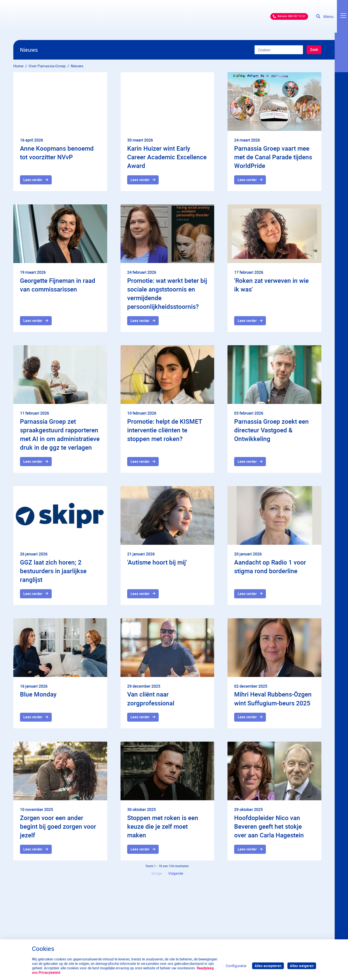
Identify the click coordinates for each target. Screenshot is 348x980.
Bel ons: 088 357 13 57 (280, 20)
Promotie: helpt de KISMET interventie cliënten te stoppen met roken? (165, 431)
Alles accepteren (267, 966)
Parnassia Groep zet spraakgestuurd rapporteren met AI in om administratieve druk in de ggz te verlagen (60, 435)
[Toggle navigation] (331, 20)
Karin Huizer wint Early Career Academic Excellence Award (167, 157)
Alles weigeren (301, 966)
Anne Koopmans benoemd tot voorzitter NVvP (57, 153)
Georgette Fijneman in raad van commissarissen (58, 285)
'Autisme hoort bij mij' (157, 564)
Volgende (176, 877)
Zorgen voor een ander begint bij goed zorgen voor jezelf (58, 829)
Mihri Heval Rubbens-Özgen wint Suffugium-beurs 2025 (273, 701)
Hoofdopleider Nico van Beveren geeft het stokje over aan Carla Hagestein (269, 829)
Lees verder (34, 180)
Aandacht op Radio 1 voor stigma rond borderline (270, 568)
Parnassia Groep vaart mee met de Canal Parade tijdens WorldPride (273, 157)
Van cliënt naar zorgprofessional (151, 701)
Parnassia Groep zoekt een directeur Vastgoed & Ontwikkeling (271, 431)
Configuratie (234, 966)
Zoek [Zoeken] (313, 50)
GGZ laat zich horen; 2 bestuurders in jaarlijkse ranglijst (53, 573)
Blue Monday (38, 697)
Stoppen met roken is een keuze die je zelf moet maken (163, 829)
